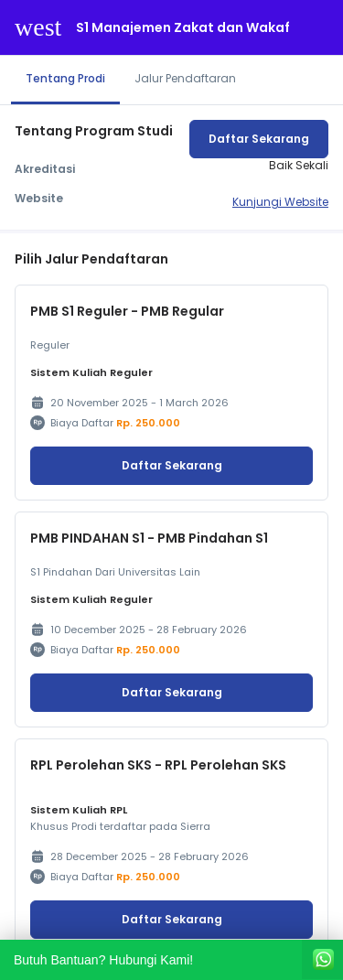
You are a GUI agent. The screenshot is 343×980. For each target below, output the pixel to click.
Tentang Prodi (65, 78)
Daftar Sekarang (259, 139)
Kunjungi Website (280, 202)
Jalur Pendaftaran (185, 78)
